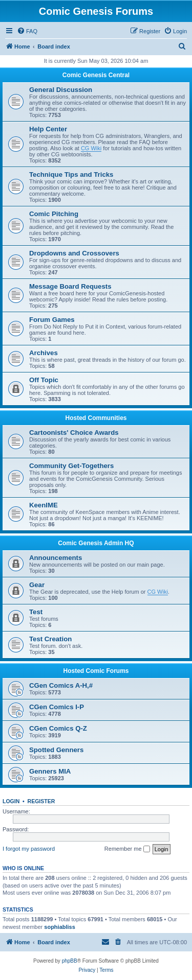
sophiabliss (60, 927)
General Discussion (61, 90)
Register (41, 801)
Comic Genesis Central (96, 75)
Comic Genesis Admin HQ (96, 543)
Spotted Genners (56, 750)
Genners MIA (50, 771)
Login (11, 801)
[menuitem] (27, 31)
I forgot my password (29, 849)
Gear (37, 585)
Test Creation (50, 639)
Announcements (56, 558)
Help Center (48, 129)
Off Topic (44, 380)
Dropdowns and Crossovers (74, 253)
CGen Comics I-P (57, 707)
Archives (44, 353)
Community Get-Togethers (71, 466)
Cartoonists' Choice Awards (74, 433)
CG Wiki (91, 148)
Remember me (127, 849)
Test (36, 612)
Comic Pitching (54, 214)
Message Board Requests (70, 286)
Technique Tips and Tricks (71, 174)
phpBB (70, 961)
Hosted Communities (96, 418)
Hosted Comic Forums (96, 671)
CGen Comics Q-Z (58, 728)
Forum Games (52, 320)
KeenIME (44, 505)
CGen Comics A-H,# (61, 685)
